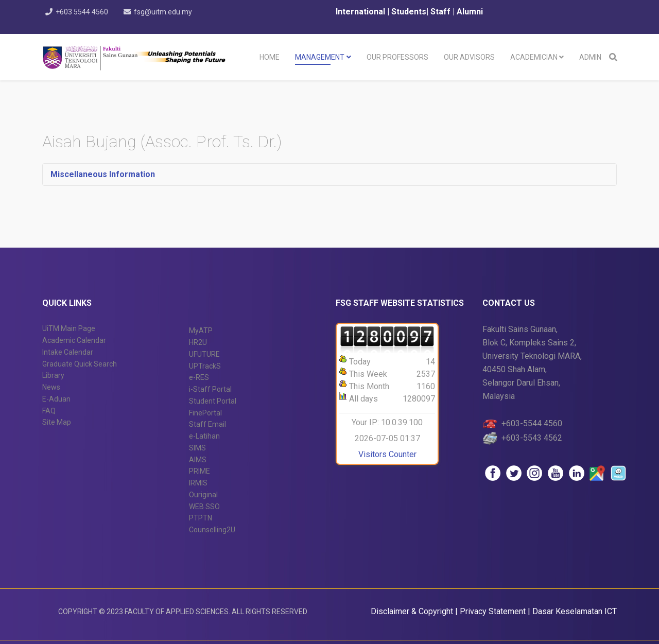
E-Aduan (56, 399)
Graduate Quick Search (80, 364)
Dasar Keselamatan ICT (575, 611)
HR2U (198, 342)
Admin (590, 57)
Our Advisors (469, 57)
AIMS (198, 460)
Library (53, 375)
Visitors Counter (387, 454)
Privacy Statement (494, 611)
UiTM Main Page (69, 328)
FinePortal (205, 413)
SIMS (197, 448)
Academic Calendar (74, 340)
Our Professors (397, 57)
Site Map (57, 422)
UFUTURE (204, 354)
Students (408, 12)
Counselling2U (212, 530)
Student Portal (213, 401)
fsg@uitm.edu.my (166, 12)
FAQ (49, 411)
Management (320, 57)
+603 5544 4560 (83, 12)
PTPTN (201, 518)
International (361, 12)
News (51, 387)
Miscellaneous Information (103, 174)
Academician (534, 57)
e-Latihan (204, 436)
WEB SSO (204, 507)
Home (270, 57)
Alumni (470, 12)
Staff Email (207, 424)
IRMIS (198, 483)
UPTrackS (205, 366)
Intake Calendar (68, 352)
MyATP (201, 330)
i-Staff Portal (210, 389)
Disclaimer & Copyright (412, 611)
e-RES (199, 377)
